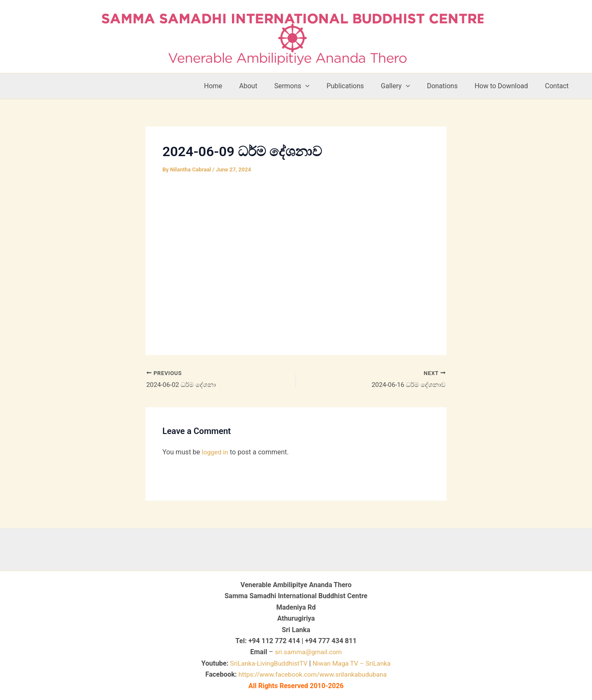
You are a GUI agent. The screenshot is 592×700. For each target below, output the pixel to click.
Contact (558, 86)
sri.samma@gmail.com (309, 652)
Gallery (407, 86)
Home (239, 86)
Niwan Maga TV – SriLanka (353, 663)
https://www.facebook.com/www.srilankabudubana (313, 675)
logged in (216, 453)
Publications (360, 86)
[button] (324, 86)
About (270, 86)
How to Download (506, 86)
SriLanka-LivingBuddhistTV (266, 663)
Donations (451, 86)
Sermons (311, 86)
